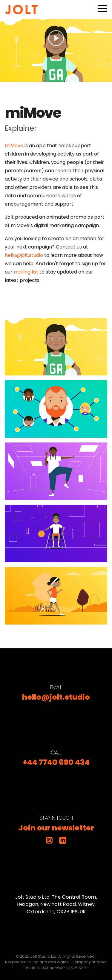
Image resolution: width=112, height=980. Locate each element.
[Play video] (56, 51)
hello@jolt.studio (24, 255)
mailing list (26, 272)
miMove (14, 146)
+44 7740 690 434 (56, 762)
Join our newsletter (56, 828)
